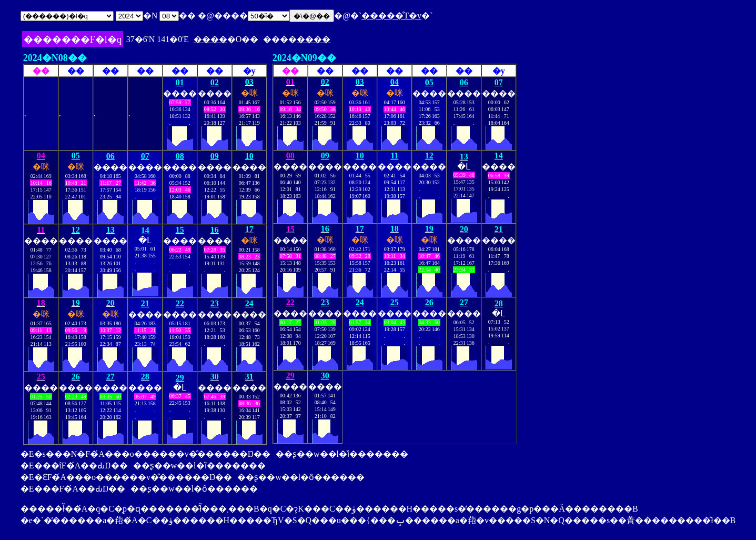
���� (210, 39)
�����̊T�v (391, 16)
